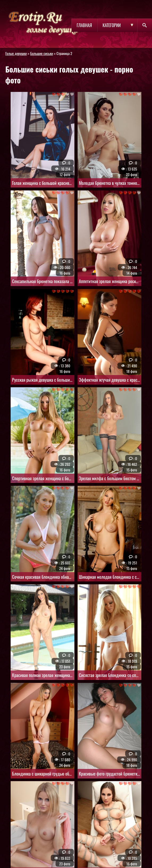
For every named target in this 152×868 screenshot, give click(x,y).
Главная (84, 25)
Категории (112, 25)
